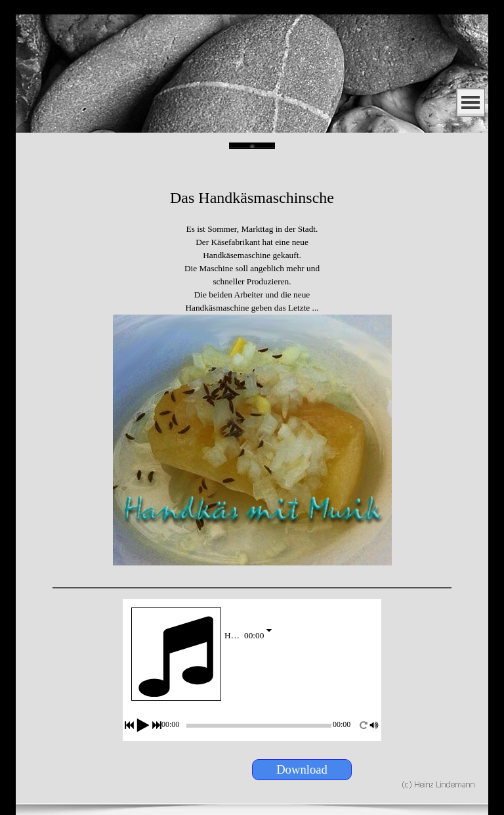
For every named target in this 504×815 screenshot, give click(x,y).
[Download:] (302, 770)
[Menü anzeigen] (471, 102)
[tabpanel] (252, 365)
